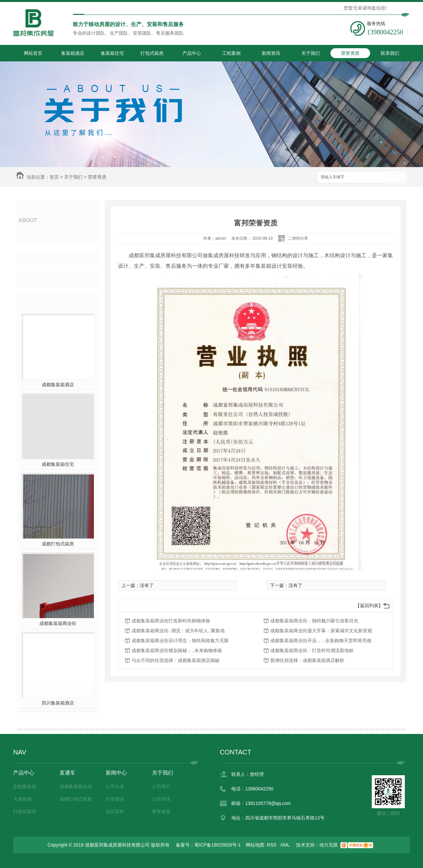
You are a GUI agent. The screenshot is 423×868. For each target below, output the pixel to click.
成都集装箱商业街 (58, 623)
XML (286, 845)
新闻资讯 (271, 53)
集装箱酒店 (73, 53)
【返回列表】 (369, 606)
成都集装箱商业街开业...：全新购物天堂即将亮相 (321, 641)
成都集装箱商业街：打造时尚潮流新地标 (312, 650)
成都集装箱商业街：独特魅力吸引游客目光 (314, 621)
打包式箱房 (152, 53)
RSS (272, 845)
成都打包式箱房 (58, 544)
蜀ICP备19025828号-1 (217, 845)
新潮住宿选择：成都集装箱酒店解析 (307, 660)
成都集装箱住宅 (58, 464)
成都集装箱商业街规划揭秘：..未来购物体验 (177, 650)
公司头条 (115, 786)
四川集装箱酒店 (58, 703)
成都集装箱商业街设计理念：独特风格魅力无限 (180, 641)
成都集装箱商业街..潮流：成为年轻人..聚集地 (178, 631)
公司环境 (38, 258)
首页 (54, 177)
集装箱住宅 (112, 53)
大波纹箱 (22, 799)
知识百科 (115, 812)
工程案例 (231, 53)
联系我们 (390, 53)
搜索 (395, 177)
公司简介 (38, 237)
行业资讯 (115, 799)
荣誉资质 (350, 53)
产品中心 (192, 53)
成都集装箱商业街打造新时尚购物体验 (171, 621)
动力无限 (328, 845)
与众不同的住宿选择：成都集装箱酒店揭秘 (175, 660)
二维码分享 (298, 238)
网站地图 (255, 845)
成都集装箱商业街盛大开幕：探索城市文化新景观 (321, 631)
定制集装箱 (25, 786)
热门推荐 (38, 300)
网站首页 (33, 53)
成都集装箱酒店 (58, 385)
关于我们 (311, 53)
